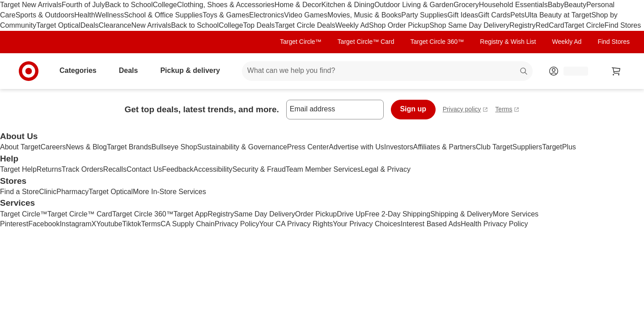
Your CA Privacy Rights (296, 224)
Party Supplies (424, 15)
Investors (399, 147)
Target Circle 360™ (437, 42)
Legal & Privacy (386, 169)
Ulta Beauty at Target (558, 15)
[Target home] (29, 71)
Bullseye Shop (174, 147)
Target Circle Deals (305, 25)
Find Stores (623, 25)
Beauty (575, 5)
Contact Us (144, 169)
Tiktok (131, 224)
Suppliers (527, 147)
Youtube (109, 224)
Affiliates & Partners (445, 147)
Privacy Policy (237, 224)
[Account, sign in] (571, 71)
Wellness (110, 15)
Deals (90, 25)
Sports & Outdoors (45, 15)
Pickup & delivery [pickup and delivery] (193, 70)
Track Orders (83, 169)
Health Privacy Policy (494, 224)
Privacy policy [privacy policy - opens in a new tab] (466, 110)
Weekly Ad (352, 25)
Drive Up (351, 214)
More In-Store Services (169, 192)
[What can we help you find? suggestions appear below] (387, 71)
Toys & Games (226, 15)
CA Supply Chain (188, 224)
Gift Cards (494, 15)
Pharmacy (72, 192)
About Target (20, 147)
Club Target (494, 147)
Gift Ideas (463, 15)
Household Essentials (513, 5)
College (165, 5)
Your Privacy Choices (366, 224)
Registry (523, 25)
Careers (53, 147)
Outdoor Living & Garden (414, 5)
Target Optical (58, 25)
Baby (556, 5)
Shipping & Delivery (462, 214)
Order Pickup (316, 214)
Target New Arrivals (31, 5)
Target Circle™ (301, 42)
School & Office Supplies (163, 15)
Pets (517, 15)
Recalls (115, 169)
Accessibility (213, 169)
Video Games (306, 15)
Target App (191, 214)
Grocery (466, 5)
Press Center (308, 147)
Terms (151, 224)
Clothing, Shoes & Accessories (226, 5)
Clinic (48, 192)
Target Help (18, 169)
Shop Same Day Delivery (469, 25)
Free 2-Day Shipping (397, 214)
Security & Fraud (259, 169)
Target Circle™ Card (366, 42)
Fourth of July (83, 5)
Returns (49, 169)
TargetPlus (559, 147)
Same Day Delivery (265, 214)
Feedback (178, 169)
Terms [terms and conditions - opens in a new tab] (507, 110)
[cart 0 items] (616, 71)
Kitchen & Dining (348, 5)
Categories (82, 70)
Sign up (413, 109)
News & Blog (86, 147)
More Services (516, 214)
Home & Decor (298, 5)
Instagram (75, 224)
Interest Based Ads (431, 224)
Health (85, 15)
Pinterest (14, 224)
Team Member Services (323, 169)
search (524, 71)
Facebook (44, 224)
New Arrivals (151, 25)
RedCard (550, 25)
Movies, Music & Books (364, 15)
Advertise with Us (356, 147)
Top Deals (259, 25)
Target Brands (129, 147)
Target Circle (585, 25)
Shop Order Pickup (399, 25)
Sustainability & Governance (242, 147)
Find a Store (19, 192)
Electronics (267, 15)
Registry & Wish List (508, 42)
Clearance (115, 25)
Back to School (129, 5)
